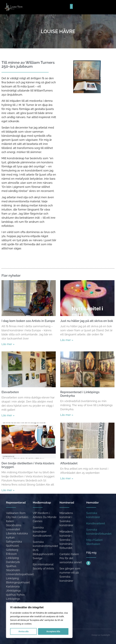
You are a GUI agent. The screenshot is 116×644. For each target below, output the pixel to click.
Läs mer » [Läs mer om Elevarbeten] (8, 415)
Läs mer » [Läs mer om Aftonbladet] (67, 478)
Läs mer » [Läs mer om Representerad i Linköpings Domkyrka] (67, 415)
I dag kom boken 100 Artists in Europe (28, 321)
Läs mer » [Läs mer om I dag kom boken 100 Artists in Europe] (8, 344)
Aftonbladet (69, 463)
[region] (39, 620)
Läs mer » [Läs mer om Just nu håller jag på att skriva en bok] (67, 340)
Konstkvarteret (96, 523)
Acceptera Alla (53, 631)
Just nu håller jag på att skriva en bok (87, 321)
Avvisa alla (23, 631)
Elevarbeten (10, 392)
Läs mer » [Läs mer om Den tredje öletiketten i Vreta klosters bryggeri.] (8, 490)
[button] (71, 6)
